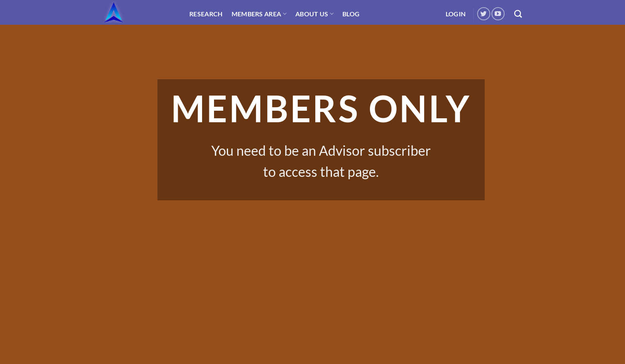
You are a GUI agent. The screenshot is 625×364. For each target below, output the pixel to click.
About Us (314, 14)
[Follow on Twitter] (484, 14)
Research (206, 14)
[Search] (518, 14)
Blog (351, 14)
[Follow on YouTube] (498, 14)
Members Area (259, 14)
